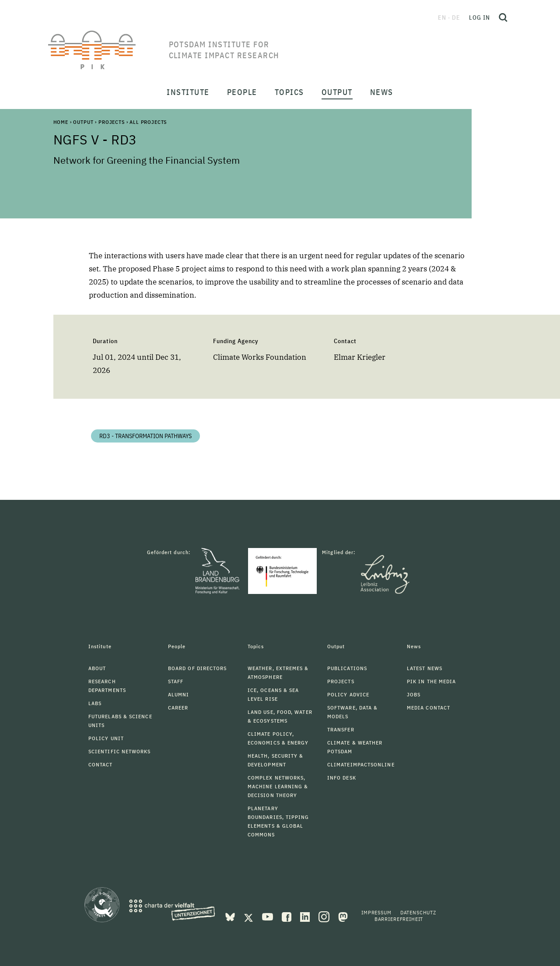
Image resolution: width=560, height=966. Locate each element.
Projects (112, 122)
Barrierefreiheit (399, 919)
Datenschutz (418, 912)
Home (61, 122)
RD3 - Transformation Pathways (145, 436)
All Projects (148, 122)
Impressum (376, 912)
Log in (479, 18)
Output (83, 122)
